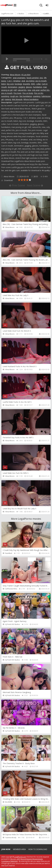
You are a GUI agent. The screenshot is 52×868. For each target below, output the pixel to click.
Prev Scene (17, 185)
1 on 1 (10, 81)
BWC (33, 84)
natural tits (22, 90)
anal (23, 81)
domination (13, 87)
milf (15, 90)
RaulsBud (9, 553)
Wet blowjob (17, 99)
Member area (19, 849)
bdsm (4, 84)
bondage (18, 84)
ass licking (30, 81)
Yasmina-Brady (11, 838)
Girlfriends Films (11, 589)
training (8, 99)
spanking (37, 96)
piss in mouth (7, 93)
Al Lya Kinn (26, 75)
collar (38, 84)
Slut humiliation (26, 96)
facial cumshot (33, 78)
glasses (29, 87)
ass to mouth (41, 81)
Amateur (17, 81)
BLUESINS (9, 802)
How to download (38, 849)
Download (7, 180)
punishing (5, 96)
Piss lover (17, 93)
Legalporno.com (7, 5)
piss (41, 78)
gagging (22, 87)
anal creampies (19, 78)
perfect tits (45, 90)
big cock (10, 84)
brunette (27, 84)
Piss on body (28, 93)
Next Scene (35, 185)
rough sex (14, 96)
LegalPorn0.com (20, 857)
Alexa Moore (15, 75)
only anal (36, 90)
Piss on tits (39, 93)
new (29, 90)
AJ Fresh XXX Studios (13, 624)
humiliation (38, 87)
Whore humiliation (31, 99)
